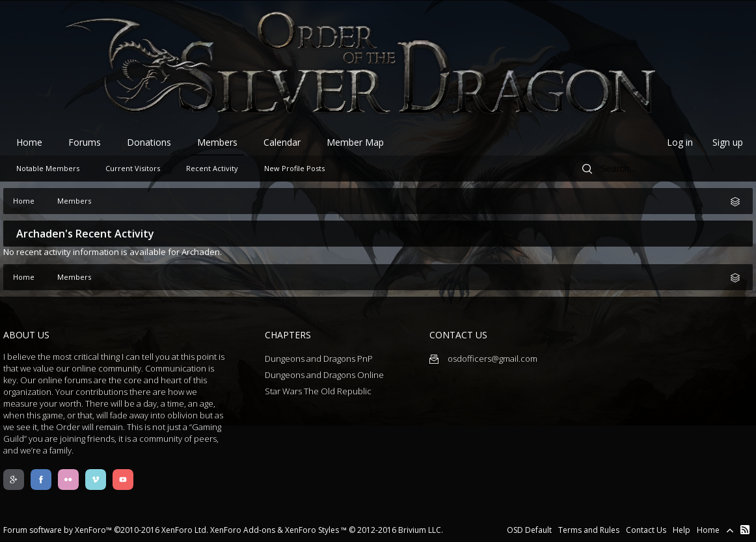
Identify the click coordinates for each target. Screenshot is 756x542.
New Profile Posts (294, 168)
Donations (149, 142)
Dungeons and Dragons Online (324, 375)
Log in (680, 142)
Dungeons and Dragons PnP (319, 359)
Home (29, 142)
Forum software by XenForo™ (106, 530)
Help (682, 530)
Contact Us (646, 530)
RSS (745, 530)
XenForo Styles (312, 530)
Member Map (355, 142)
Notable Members (48, 168)
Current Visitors (133, 168)
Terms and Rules (589, 530)
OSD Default (529, 530)
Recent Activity (212, 168)
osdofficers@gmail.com (483, 359)
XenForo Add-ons (243, 530)
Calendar (282, 142)
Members (217, 142)
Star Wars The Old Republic (318, 391)
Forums (85, 142)
